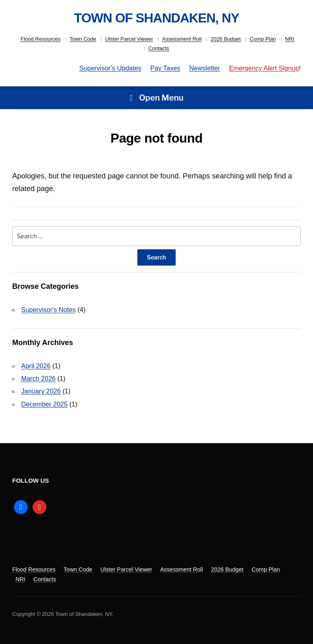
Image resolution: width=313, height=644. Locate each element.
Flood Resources (40, 39)
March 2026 (39, 379)
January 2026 (41, 391)
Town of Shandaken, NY (156, 18)
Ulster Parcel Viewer (129, 39)
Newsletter (205, 68)
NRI (289, 39)
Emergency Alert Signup (264, 68)
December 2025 (44, 404)
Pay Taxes (165, 68)
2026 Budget (226, 39)
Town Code (83, 39)
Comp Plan (263, 39)
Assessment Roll (182, 39)
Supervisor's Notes (48, 310)
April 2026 (36, 366)
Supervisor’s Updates (110, 68)
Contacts (159, 48)
